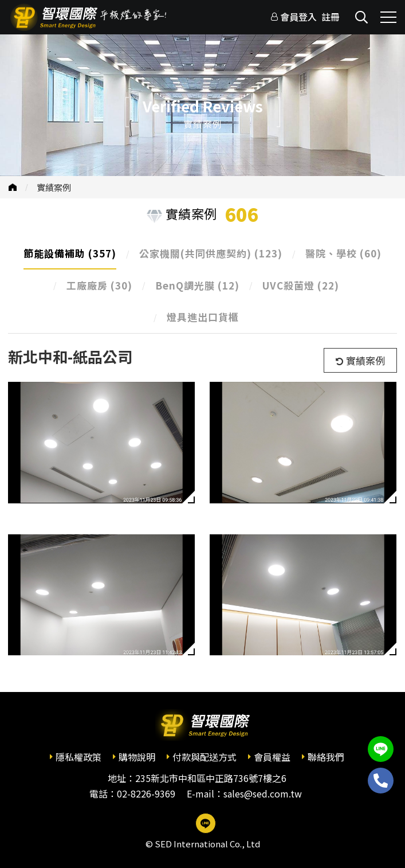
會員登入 (298, 17)
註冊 (331, 17)
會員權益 (272, 757)
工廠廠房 (99, 285)
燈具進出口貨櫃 (203, 317)
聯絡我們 (326, 757)
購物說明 (137, 757)
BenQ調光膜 (197, 285)
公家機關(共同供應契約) (211, 253)
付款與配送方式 (205, 757)
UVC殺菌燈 (301, 285)
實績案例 (54, 187)
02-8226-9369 (146, 793)
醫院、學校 (343, 253)
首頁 (13, 187)
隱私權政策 (78, 757)
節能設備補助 (70, 253)
